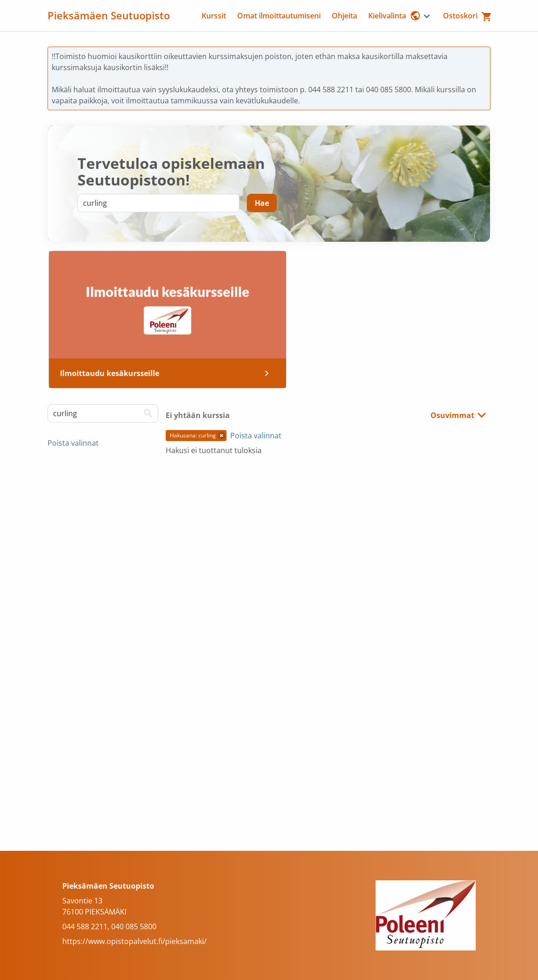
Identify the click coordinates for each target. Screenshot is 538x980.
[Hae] (262, 203)
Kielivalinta (395, 16)
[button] (221, 436)
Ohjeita (344, 16)
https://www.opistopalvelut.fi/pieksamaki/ (134, 941)
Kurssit (214, 16)
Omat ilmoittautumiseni (279, 16)
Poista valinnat (73, 443)
